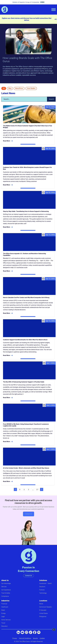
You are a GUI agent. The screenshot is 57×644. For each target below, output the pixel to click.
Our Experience (6, 590)
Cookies (42, 638)
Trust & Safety (6, 593)
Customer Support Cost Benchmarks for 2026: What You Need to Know (25, 340)
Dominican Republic (46, 607)
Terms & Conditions (25, 638)
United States (44, 613)
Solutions (43, 580)
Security (35, 638)
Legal (3, 617)
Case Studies (31, 88)
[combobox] (24, 99)
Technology (43, 593)
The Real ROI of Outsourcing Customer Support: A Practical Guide (24, 382)
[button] (54, 630)
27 (38, 489)
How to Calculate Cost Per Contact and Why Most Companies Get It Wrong (26, 298)
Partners (42, 590)
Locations (43, 601)
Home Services (6, 620)
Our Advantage (6, 583)
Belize (41, 604)
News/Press (19, 88)
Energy (3, 613)
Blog (10, 88)
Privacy (15, 638)
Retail (3, 610)
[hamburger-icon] (54, 10)
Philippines (43, 617)
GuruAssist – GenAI (45, 583)
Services (4, 587)
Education (5, 626)
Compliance (5, 596)
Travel (3, 623)
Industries (5, 601)
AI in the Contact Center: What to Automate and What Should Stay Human (26, 468)
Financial (4, 604)
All (4, 88)
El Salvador (43, 610)
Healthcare (5, 607)
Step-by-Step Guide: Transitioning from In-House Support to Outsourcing (26, 211)
